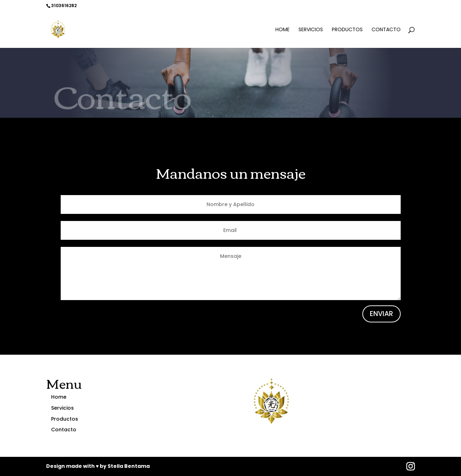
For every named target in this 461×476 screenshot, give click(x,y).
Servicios (311, 30)
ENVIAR (382, 314)
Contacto (386, 30)
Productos (347, 30)
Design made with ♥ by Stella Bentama (98, 466)
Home (282, 30)
